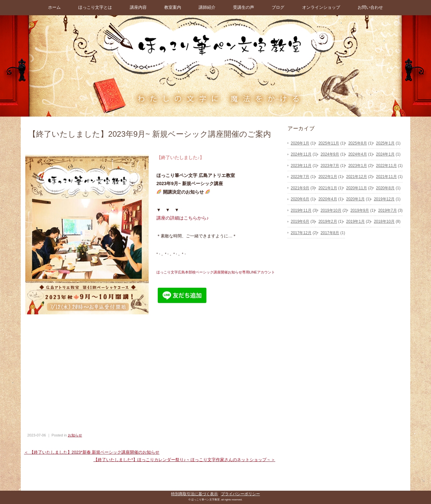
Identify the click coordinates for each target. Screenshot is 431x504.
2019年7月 (387, 210)
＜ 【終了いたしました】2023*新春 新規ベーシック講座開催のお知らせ (92, 452)
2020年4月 (328, 199)
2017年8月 (330, 233)
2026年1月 (300, 143)
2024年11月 (301, 154)
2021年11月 (387, 177)
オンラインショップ (321, 7)
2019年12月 (384, 199)
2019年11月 (301, 210)
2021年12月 (357, 177)
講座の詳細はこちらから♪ (183, 218)
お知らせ (75, 435)
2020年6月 (300, 199)
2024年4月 (357, 154)
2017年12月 (301, 233)
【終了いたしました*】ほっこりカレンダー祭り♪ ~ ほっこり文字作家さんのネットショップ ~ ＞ (184, 460)
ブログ (278, 7)
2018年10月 (384, 221)
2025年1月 (385, 143)
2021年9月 (300, 188)
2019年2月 (328, 221)
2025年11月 (329, 143)
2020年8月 (385, 188)
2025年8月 (357, 143)
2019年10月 (331, 210)
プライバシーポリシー (240, 494)
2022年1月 (328, 177)
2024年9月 (330, 154)
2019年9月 (360, 210)
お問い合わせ (370, 7)
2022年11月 (387, 166)
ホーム (54, 7)
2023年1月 (357, 166)
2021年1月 (328, 188)
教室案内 (173, 7)
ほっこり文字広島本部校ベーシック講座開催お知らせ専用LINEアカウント (216, 272)
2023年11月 (301, 166)
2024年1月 (385, 154)
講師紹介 (207, 7)
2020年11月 (357, 188)
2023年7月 (330, 166)
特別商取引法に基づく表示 (194, 494)
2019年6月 (300, 221)
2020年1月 (356, 199)
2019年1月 (356, 221)
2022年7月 (300, 177)
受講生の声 (244, 7)
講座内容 (138, 7)
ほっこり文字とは (95, 7)
